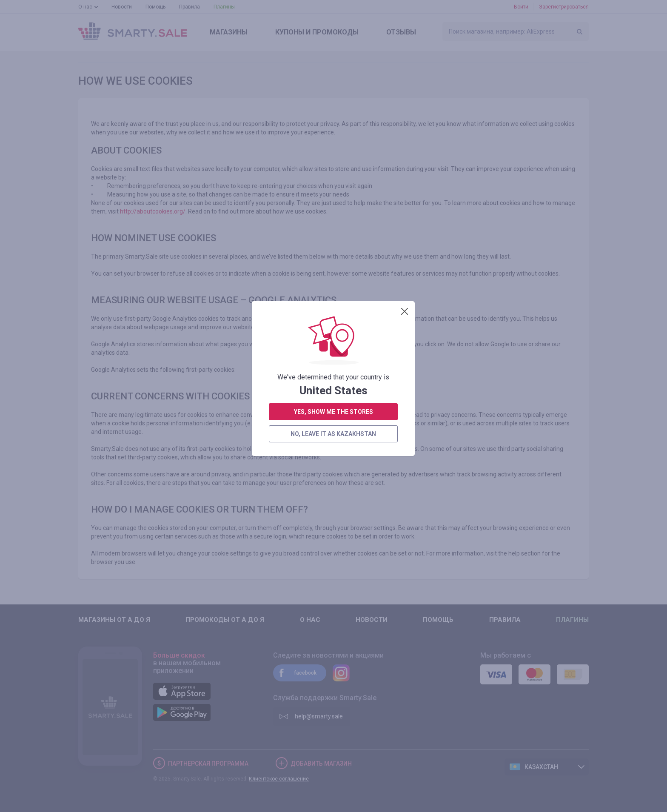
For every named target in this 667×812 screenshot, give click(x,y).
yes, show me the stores (333, 242)
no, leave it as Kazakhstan (333, 264)
